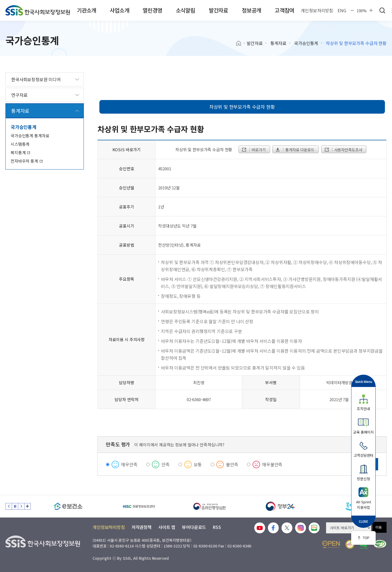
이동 (379, 527)
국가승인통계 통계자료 (30, 136)
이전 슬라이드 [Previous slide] (9, 506)
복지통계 (20, 152)
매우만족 (129, 464)
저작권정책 (142, 527)
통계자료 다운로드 (295, 150)
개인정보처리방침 (317, 10)
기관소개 (86, 10)
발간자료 (218, 10)
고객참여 (284, 10)
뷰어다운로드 (194, 527)
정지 (15, 506)
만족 (166, 464)
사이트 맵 (167, 527)
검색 (382, 10)
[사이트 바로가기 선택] (349, 528)
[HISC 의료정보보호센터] (139, 506)
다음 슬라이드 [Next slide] (21, 506)
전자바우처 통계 (27, 161)
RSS (217, 527)
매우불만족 (272, 464)
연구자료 (19, 95)
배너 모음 (27, 506)
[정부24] (280, 506)
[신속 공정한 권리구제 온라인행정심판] (210, 506)
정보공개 (251, 10)
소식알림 (186, 10)
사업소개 (119, 10)
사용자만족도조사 (343, 150)
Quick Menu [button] (364, 382)
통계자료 (278, 43)
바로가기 (253, 150)
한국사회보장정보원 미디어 (36, 79)
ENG (342, 10)
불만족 (232, 464)
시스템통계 (20, 144)
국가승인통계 (306, 43)
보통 (198, 464)
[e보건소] (68, 506)
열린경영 (152, 10)
